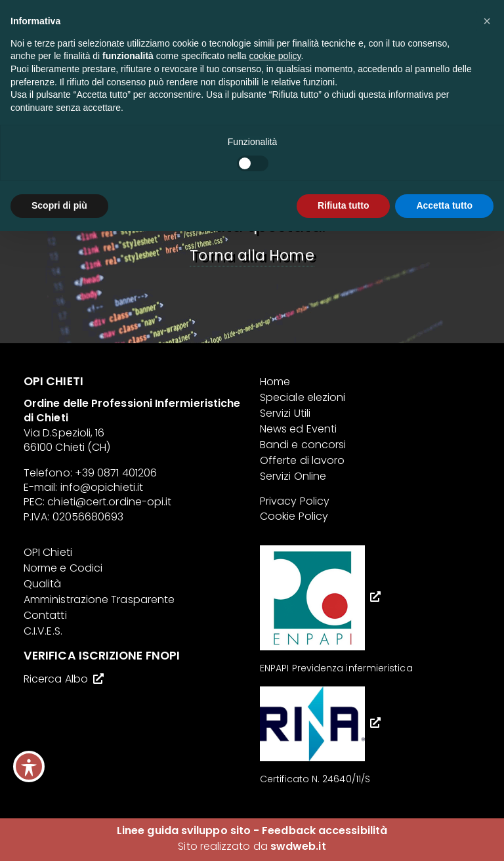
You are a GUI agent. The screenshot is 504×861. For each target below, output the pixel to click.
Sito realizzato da (252, 846)
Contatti (45, 615)
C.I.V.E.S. (43, 631)
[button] (487, 21)
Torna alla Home (252, 255)
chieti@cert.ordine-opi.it (109, 502)
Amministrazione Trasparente (99, 599)
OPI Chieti (48, 552)
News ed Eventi (298, 429)
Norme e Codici (63, 568)
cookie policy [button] (275, 56)
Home (275, 382)
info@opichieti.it (102, 487)
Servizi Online (293, 476)
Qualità (43, 584)
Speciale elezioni (303, 397)
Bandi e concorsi (303, 445)
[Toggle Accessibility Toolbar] (29, 766)
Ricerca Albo (56, 679)
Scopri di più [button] (59, 205)
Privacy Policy (295, 501)
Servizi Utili (285, 413)
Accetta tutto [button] (444, 205)
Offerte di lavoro (302, 460)
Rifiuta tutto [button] (344, 205)
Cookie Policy (294, 516)
